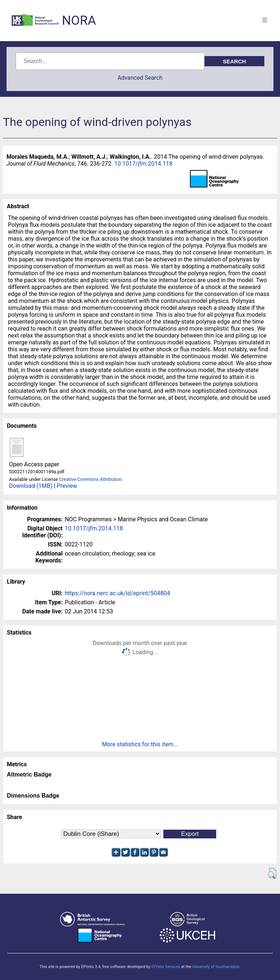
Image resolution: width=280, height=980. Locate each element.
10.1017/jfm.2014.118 (143, 164)
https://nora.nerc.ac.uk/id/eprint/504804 (118, 593)
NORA (79, 21)
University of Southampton (216, 967)
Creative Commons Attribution (90, 479)
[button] (272, 873)
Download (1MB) (31, 486)
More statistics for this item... (140, 744)
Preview (67, 486)
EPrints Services (166, 967)
